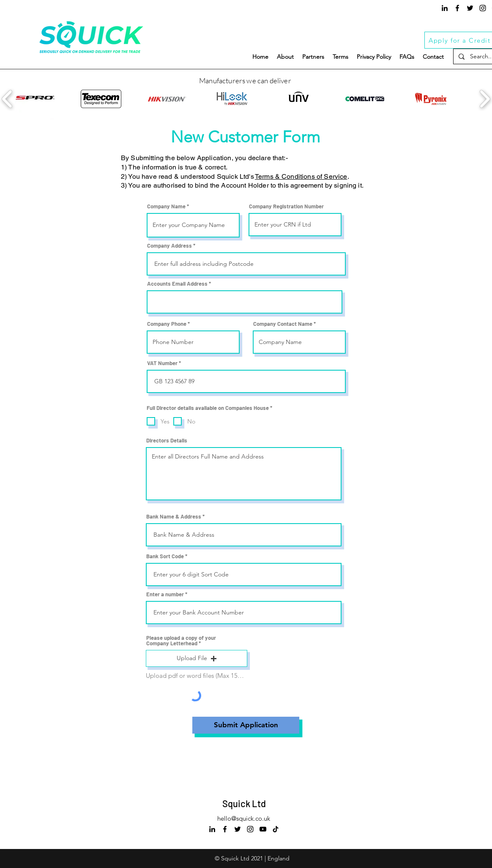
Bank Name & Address (174, 517)
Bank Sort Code (165, 556)
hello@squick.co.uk (244, 818)
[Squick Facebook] (457, 8)
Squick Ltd (244, 803)
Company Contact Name (283, 324)
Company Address (169, 246)
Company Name (166, 206)
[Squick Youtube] (263, 829)
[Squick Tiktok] (276, 829)
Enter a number (165, 594)
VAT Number (162, 363)
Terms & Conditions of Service (301, 176)
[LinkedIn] (445, 8)
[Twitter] (470, 8)
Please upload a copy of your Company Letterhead (181, 641)
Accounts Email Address (177, 284)
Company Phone (167, 324)
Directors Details (167, 441)
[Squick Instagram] (483, 8)
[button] (197, 658)
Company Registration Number (286, 206)
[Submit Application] (246, 725)
